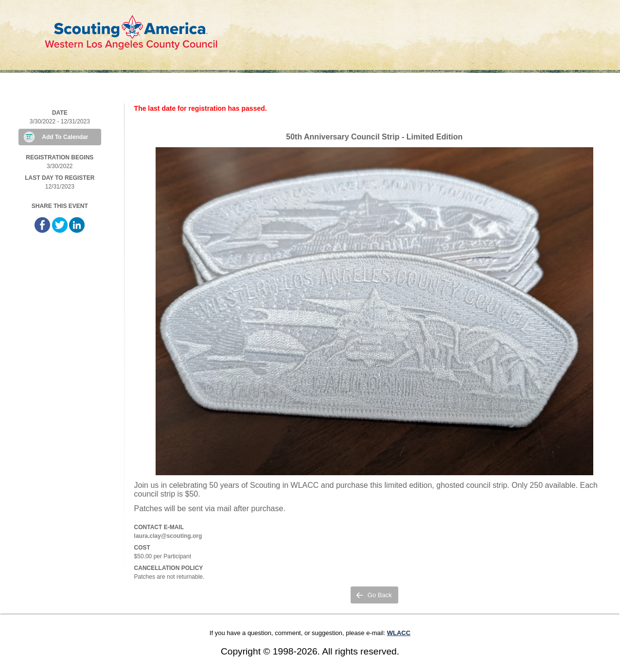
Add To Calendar (65, 137)
